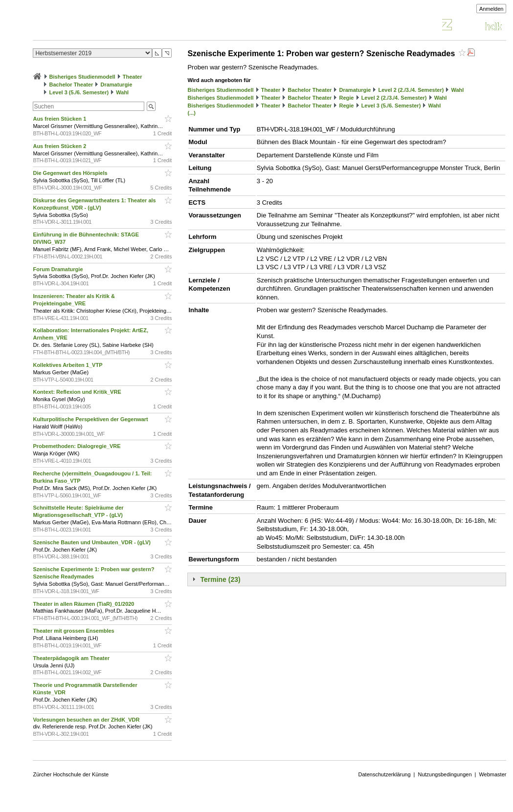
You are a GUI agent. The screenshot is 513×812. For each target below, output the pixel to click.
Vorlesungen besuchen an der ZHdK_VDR (87, 720)
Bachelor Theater (71, 85)
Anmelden (491, 9)
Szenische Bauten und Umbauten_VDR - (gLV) (92, 542)
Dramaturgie (117, 85)
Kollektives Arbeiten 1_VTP (68, 365)
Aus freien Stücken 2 (60, 146)
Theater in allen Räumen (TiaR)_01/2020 (84, 604)
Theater (133, 77)
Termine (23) (220, 579)
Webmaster (492, 774)
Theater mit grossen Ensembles (74, 631)
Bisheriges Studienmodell (82, 77)
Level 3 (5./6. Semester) (79, 92)
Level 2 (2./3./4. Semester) (411, 90)
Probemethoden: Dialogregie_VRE (77, 446)
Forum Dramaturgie (58, 269)
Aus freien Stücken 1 (60, 119)
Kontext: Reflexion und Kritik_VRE (78, 392)
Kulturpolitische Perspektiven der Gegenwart (91, 419)
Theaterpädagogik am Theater (72, 658)
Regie (347, 98)
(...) (191, 113)
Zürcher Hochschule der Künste (71, 774)
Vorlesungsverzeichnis (105, 26)
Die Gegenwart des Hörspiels (71, 173)
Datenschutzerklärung (385, 774)
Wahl (122, 92)
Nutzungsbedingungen (445, 774)
